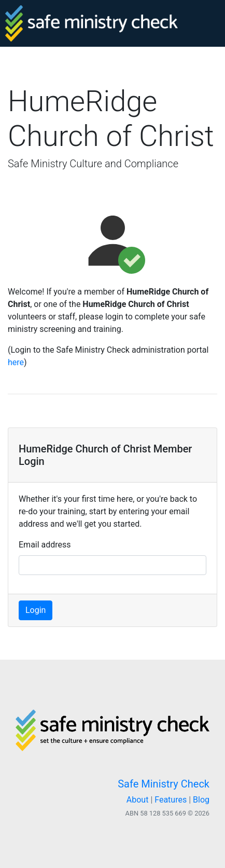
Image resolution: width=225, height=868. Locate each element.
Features (171, 800)
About (138, 800)
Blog (201, 800)
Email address (45, 545)
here (16, 362)
